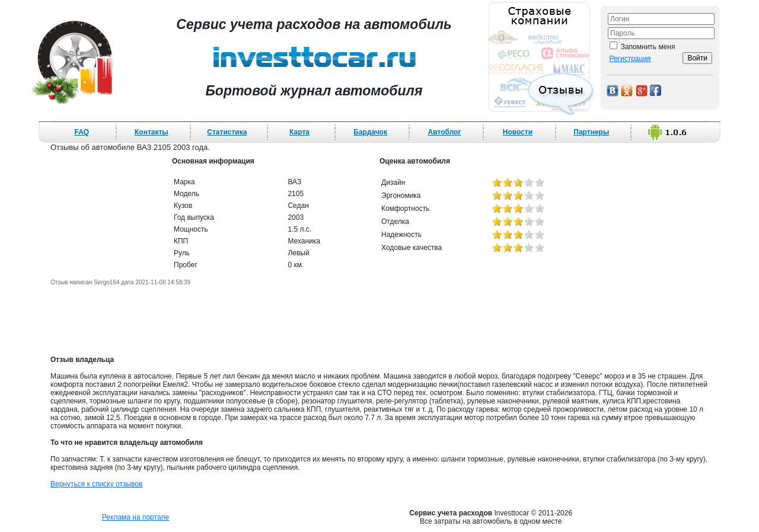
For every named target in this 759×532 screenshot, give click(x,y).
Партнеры (591, 132)
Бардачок (370, 132)
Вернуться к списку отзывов (96, 484)
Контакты (152, 132)
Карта (299, 132)
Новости (518, 132)
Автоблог (445, 132)
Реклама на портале (135, 517)
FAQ (82, 132)
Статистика (227, 132)
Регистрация (630, 59)
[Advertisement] (379, 321)
